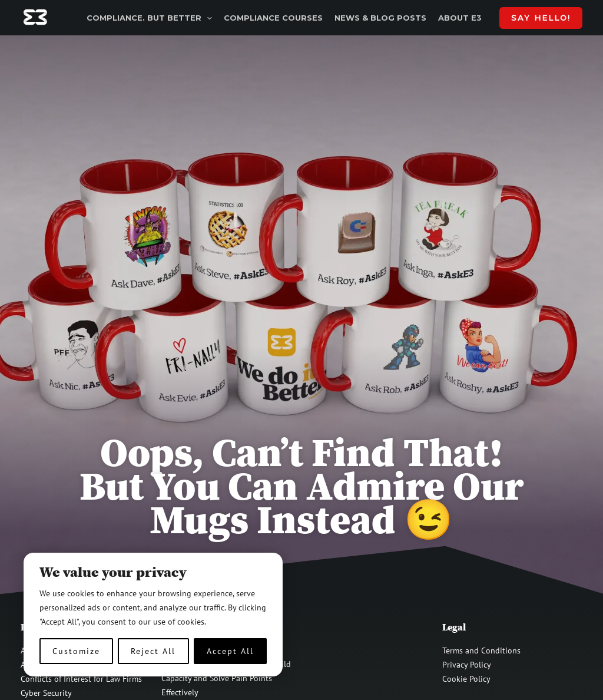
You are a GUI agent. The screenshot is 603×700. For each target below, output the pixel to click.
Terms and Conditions (481, 651)
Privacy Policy (467, 665)
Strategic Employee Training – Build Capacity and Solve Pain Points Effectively (226, 678)
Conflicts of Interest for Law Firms (81, 679)
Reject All (153, 651)
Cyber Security (46, 693)
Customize (76, 651)
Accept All (230, 651)
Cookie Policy (466, 679)
